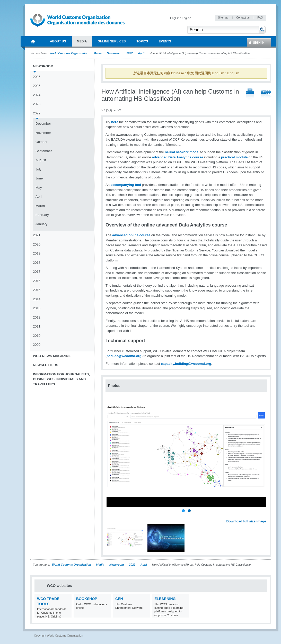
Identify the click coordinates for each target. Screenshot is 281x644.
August (41, 160)
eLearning (165, 599)
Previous (111, 515)
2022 (129, 53)
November (43, 133)
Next (265, 515)
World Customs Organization (69, 53)
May (39, 188)
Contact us (243, 17)
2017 (37, 272)
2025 (37, 86)
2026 (37, 77)
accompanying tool (126, 185)
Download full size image (246, 521)
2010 (37, 336)
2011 (37, 326)
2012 (37, 317)
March (40, 206)
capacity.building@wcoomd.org (186, 364)
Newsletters (46, 365)
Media (98, 53)
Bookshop (87, 599)
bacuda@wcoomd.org (124, 356)
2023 (37, 104)
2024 (37, 95)
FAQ (260, 17)
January (41, 224)
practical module (234, 157)
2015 (37, 290)
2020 (37, 244)
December (43, 124)
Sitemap (223, 17)
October (41, 142)
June (39, 178)
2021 (37, 235)
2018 (37, 263)
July (38, 169)
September (44, 151)
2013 (37, 308)
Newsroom (114, 53)
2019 (37, 253)
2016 (37, 281)
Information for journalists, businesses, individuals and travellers (61, 379)
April (141, 53)
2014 (37, 299)
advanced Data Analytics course (178, 157)
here (115, 122)
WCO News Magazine (52, 356)
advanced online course (131, 235)
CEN (119, 599)
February (42, 215)
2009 (37, 345)
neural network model (182, 152)
